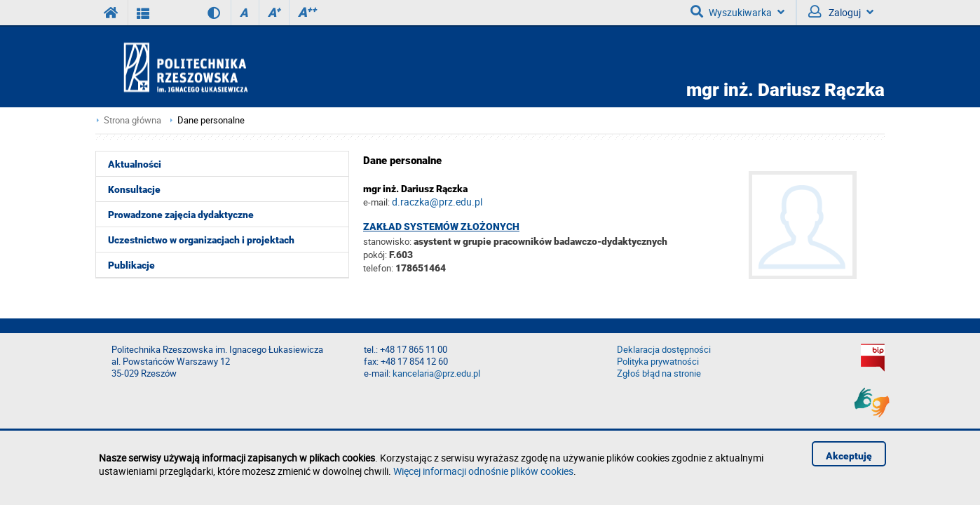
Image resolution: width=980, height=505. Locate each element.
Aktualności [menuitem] (135, 164)
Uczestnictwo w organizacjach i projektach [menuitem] (201, 240)
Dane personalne (211, 120)
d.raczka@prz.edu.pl (437, 202)
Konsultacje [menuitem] (134, 189)
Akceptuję (849, 456)
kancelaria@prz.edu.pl (436, 373)
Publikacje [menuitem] (131, 265)
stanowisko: (387, 241)
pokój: (376, 255)
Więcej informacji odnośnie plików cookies (483, 471)
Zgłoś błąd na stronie (659, 373)
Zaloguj (841, 12)
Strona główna (132, 120)
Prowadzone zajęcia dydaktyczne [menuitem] (181, 215)
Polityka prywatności (658, 362)
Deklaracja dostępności (664, 350)
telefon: (378, 268)
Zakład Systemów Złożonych (441, 227)
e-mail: (376, 202)
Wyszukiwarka (737, 12)
